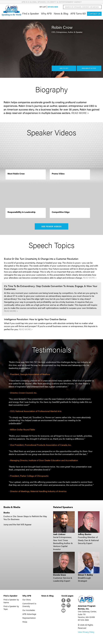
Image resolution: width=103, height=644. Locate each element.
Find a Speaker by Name (11, 601)
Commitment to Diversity (29, 605)
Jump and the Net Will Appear (18, 524)
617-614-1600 (53, 7)
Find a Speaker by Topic (11, 608)
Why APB (46, 13)
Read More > (80, 113)
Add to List (64, 68)
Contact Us (94, 13)
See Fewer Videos (52, 226)
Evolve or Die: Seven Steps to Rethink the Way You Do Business (25, 518)
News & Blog (61, 13)
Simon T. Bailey (85, 575)
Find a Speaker (31, 13)
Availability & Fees (89, 68)
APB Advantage (29, 614)
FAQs (25, 622)
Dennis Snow (60, 575)
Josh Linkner (59, 534)
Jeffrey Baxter (85, 534)
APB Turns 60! (78, 13)
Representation (29, 618)
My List (43, 7)
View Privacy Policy (86, 632)
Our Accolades (29, 610)
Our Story (27, 599)
